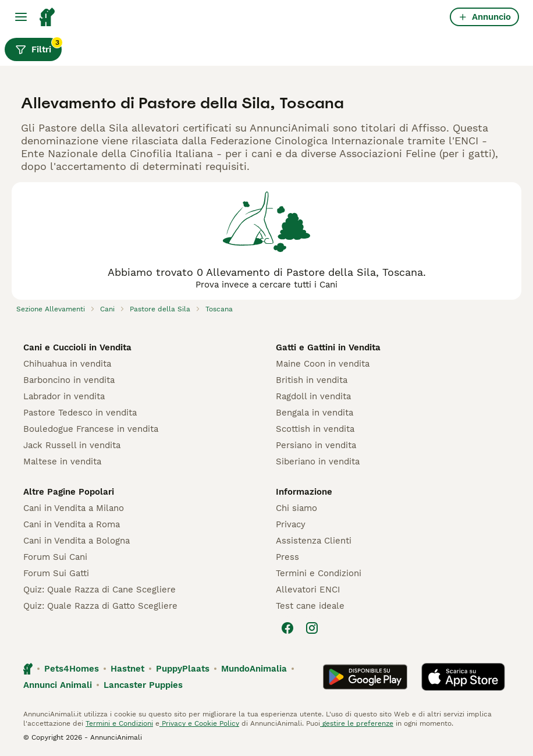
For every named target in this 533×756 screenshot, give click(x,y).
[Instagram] (312, 628)
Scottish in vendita (315, 429)
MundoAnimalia (254, 669)
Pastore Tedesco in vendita (80, 413)
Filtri (38, 47)
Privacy (291, 524)
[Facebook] (287, 628)
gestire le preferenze (357, 723)
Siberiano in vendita (318, 462)
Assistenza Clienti (314, 541)
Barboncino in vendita (69, 380)
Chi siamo (296, 508)
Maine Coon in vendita (323, 364)
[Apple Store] (463, 677)
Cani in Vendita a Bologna (77, 541)
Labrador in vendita (64, 396)
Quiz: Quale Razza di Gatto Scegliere (100, 606)
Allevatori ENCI (308, 590)
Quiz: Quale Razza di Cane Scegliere (100, 590)
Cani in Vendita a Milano (74, 508)
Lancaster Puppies (143, 685)
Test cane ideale (310, 606)
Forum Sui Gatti (56, 573)
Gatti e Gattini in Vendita (328, 347)
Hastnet (127, 669)
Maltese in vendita (62, 462)
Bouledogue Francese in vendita (91, 429)
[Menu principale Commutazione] (21, 17)
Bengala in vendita (315, 413)
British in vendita (312, 380)
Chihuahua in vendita (67, 364)
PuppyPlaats (183, 669)
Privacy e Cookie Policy (199, 723)
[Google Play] (365, 677)
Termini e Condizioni (319, 573)
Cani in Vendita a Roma (72, 524)
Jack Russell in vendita (72, 445)
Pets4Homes (72, 669)
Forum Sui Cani (55, 557)
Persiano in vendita (316, 445)
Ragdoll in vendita (313, 396)
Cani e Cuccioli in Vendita (77, 347)
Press (287, 557)
